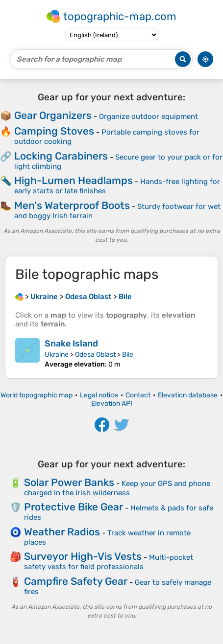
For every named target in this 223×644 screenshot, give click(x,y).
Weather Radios (62, 532)
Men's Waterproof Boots (72, 205)
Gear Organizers (53, 115)
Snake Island (71, 344)
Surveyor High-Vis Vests (83, 556)
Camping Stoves (54, 131)
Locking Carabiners (61, 156)
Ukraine (57, 355)
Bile (128, 355)
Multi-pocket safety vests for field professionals (109, 562)
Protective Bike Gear (74, 507)
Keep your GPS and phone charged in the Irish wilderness (117, 488)
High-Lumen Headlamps (74, 180)
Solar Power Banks (69, 482)
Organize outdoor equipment (149, 116)
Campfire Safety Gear (76, 581)
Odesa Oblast (95, 355)
